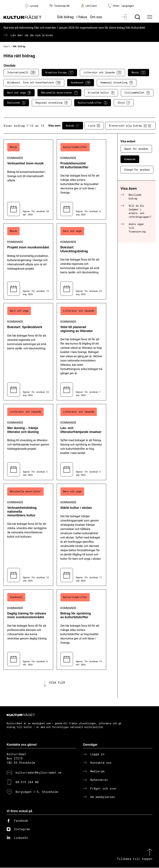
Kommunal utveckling (117, 83)
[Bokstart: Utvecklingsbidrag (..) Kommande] (82, 261)
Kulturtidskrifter (93, 103)
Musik (139, 72)
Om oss (96, 17)
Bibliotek (16, 103)
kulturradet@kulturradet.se (39, 773)
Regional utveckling (52, 103)
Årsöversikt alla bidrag (130, 126)
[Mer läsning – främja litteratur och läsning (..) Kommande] (28, 442)
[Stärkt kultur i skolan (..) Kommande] (82, 535)
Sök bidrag (65, 17)
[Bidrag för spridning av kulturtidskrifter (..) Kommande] (82, 630)
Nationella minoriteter (59, 93)
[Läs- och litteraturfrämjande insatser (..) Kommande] (82, 442)
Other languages (121, 6)
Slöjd (124, 103)
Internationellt (21, 72)
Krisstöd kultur (101, 93)
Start (7, 46)
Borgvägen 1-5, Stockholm (37, 792)
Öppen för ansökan (136, 149)
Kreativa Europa (59, 72)
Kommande (130, 159)
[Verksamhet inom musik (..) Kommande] (28, 180)
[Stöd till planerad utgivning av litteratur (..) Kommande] (82, 352)
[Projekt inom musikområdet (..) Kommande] (28, 261)
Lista (94, 126)
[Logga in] (124, 17)
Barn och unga (19, 93)
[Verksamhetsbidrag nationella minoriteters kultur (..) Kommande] (28, 535)
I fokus (82, 17)
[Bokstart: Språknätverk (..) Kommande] (28, 352)
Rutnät (73, 126)
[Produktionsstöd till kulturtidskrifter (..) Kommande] (82, 180)
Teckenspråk (60, 6)
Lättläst (89, 6)
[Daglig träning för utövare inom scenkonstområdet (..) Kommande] (28, 630)
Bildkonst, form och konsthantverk (34, 83)
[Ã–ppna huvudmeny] (150, 17)
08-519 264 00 (27, 782)
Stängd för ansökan (137, 170)
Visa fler (57, 683)
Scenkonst (81, 83)
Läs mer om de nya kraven (32, 35)
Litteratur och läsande (102, 72)
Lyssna (32, 6)
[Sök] (138, 17)
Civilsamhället (137, 93)
